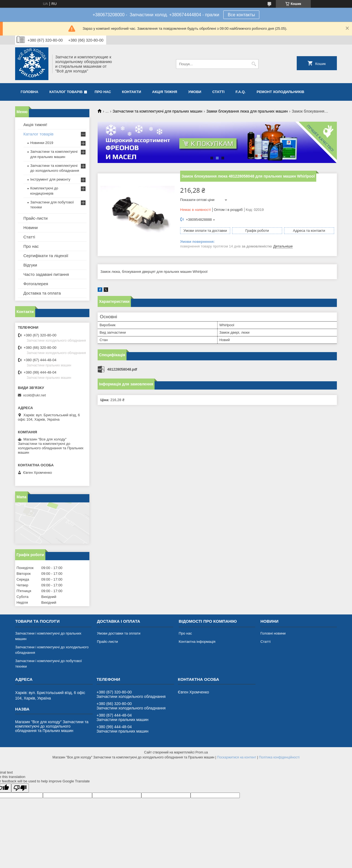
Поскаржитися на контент (237, 757)
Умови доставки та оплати (119, 633)
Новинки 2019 (42, 143)
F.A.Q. (240, 92)
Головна (29, 92)
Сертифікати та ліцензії (46, 256)
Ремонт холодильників (280, 92)
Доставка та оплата (42, 293)
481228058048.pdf (122, 369)
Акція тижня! (35, 125)
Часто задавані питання (46, 274)
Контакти (132, 92)
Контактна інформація (197, 642)
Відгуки (30, 265)
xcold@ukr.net (35, 395)
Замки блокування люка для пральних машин (247, 111)
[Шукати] (254, 64)
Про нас (103, 92)
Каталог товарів (66, 92)
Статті (218, 92)
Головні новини (273, 633)
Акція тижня (165, 92)
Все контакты (241, 15)
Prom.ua (202, 752)
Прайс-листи (35, 218)
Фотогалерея (36, 284)
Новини (31, 228)
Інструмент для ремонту (50, 179)
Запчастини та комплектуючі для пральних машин (158, 111)
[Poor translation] (20, 788)
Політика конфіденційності (279, 757)
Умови (195, 92)
